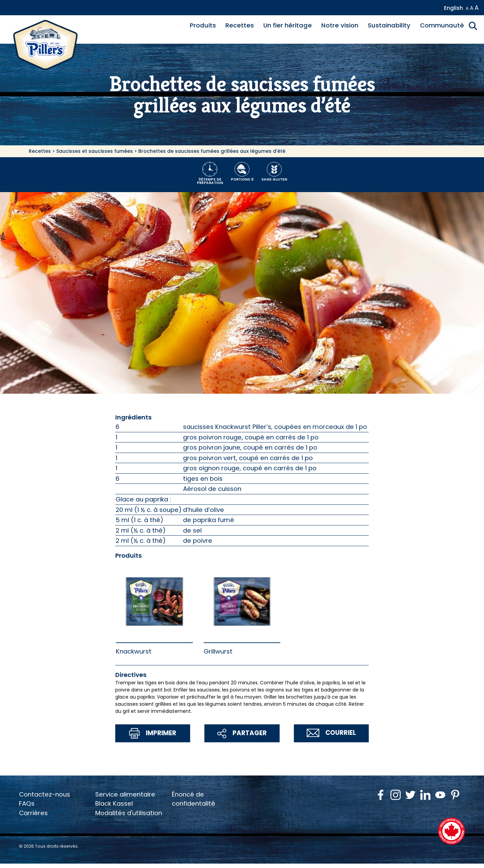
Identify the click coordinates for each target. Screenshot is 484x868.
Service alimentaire (125, 794)
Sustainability (389, 25)
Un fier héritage (288, 25)
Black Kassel (114, 803)
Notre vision (340, 25)
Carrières (33, 813)
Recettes (240, 25)
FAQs (27, 803)
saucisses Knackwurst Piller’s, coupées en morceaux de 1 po (275, 427)
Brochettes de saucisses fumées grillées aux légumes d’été (212, 151)
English (453, 8)
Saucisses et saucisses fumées (95, 151)
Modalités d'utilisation (129, 813)
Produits (203, 25)
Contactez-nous (45, 794)
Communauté (442, 25)
